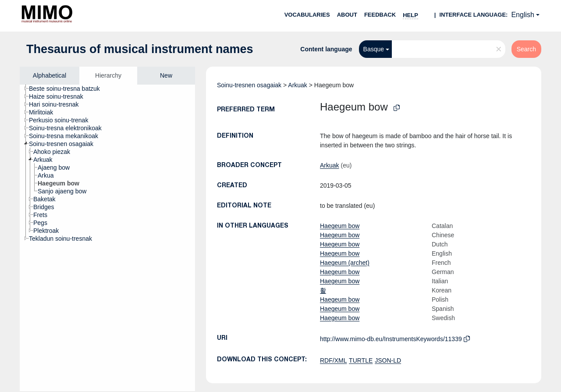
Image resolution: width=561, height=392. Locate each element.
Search (526, 49)
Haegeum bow (340, 226)
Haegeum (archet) (345, 263)
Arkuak (298, 85)
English (522, 15)
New (166, 75)
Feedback (380, 15)
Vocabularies (307, 15)
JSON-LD (388, 360)
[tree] (107, 238)
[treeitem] (68, 89)
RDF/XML (333, 360)
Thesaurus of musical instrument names (140, 49)
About (347, 15)
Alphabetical (50, 75)
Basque (374, 49)
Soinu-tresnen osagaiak (249, 85)
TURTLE (361, 360)
